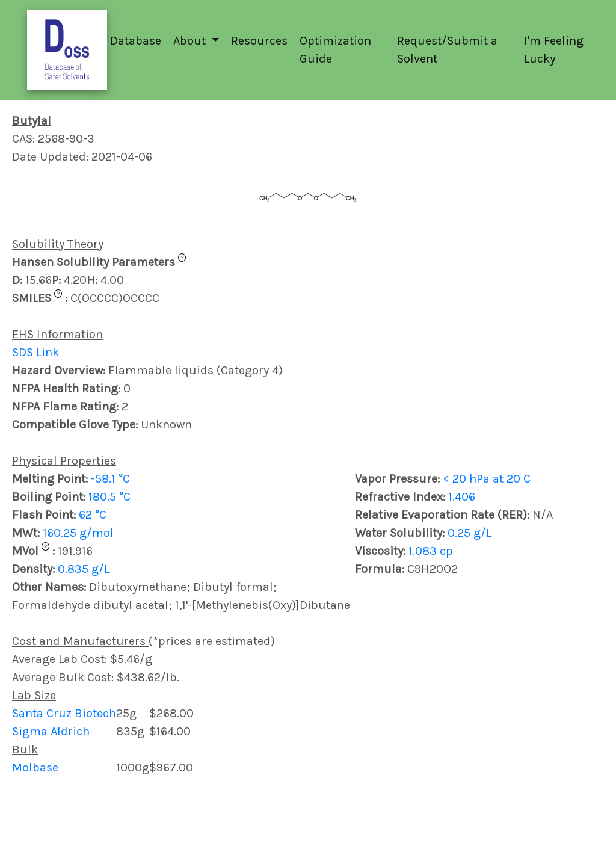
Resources (259, 41)
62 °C (93, 515)
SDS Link (35, 352)
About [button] (191, 41)
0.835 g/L (84, 569)
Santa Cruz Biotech (64, 713)
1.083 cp (431, 551)
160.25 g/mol (78, 533)
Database (136, 41)
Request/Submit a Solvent (447, 50)
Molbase (35, 767)
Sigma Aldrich (51, 731)
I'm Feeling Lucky (554, 50)
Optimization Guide (335, 50)
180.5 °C (109, 497)
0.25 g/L (470, 533)
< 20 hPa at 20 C (487, 479)
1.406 (462, 497)
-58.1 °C (110, 479)
